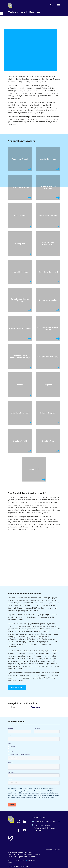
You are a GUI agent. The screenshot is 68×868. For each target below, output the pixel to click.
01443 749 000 (40, 817)
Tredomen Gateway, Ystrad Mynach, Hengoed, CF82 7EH (45, 828)
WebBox (26, 866)
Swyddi (57, 850)
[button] (2, 14)
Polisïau (49, 850)
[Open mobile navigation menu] (58, 5)
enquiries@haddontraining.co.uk (47, 821)
